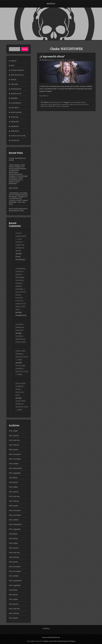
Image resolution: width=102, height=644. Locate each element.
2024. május (13, 543)
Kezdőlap (51, 4)
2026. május (13, 431)
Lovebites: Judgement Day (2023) (20, 327)
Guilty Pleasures (17, 70)
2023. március (14, 609)
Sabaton (73, 104)
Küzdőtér (14, 98)
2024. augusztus (15, 529)
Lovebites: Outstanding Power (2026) (21, 339)
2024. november (15, 515)
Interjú (14, 79)
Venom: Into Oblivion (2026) (17, 159)
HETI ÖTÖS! (13, 188)
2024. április (14, 548)
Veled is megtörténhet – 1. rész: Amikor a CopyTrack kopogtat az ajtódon (21, 242)
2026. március (14, 440)
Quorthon (65, 104)
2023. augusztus (15, 585)
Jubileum (15, 84)
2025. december (15, 454)
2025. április (14, 492)
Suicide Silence (83, 104)
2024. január (13, 562)
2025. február (14, 501)
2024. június (13, 538)
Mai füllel (15, 108)
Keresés (25, 49)
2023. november (15, 571)
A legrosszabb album (78, 102)
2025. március (14, 496)
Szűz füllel (15, 131)
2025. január (13, 506)
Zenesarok (15, 140)
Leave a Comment (61, 106)
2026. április (14, 436)
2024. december (15, 510)
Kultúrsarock (16, 93)
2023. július (13, 590)
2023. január (13, 618)
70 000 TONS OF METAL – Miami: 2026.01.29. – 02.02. (20, 389)
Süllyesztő (15, 122)
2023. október (14, 576)
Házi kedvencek (17, 75)
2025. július (13, 478)
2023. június (13, 595)
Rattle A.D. (71, 60)
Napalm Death (46, 104)
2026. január (14, 449)
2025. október (14, 464)
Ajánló (14, 61)
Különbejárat (56, 102)
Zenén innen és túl (18, 136)
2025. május (13, 487)
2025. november (15, 459)
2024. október (14, 520)
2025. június (13, 482)
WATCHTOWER (47, 106)
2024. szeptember (15, 524)
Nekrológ (15, 117)
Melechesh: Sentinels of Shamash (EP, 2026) (18, 210)
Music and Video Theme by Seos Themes (60, 641)
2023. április (14, 604)
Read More (44, 96)
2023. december (15, 567)
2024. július (13, 534)
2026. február (14, 445)
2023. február (14, 613)
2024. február (14, 557)
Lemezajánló (16, 103)
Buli (13, 65)
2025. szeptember (15, 468)
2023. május (13, 599)
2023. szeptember (15, 580)
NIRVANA (57, 104)
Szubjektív (15, 126)
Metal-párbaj (16, 112)
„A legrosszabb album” (52, 56)
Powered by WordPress (51, 637)
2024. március (14, 552)
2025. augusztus (15, 473)
